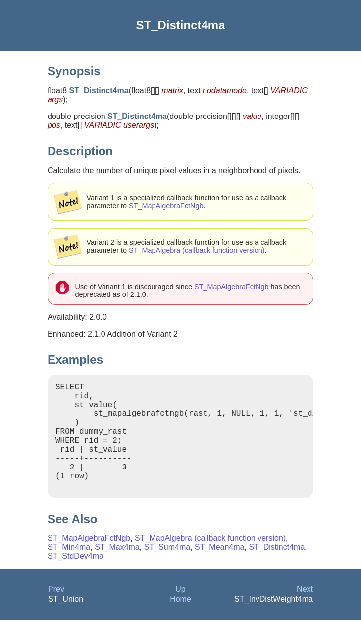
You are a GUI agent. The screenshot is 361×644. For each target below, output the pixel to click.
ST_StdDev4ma (76, 580)
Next (305, 613)
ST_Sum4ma (167, 571)
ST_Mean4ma (220, 571)
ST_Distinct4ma (277, 571)
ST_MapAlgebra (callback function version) (197, 250)
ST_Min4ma (69, 571)
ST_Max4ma (117, 571)
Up (180, 613)
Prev (56, 613)
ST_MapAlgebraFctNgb (166, 206)
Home (180, 623)
